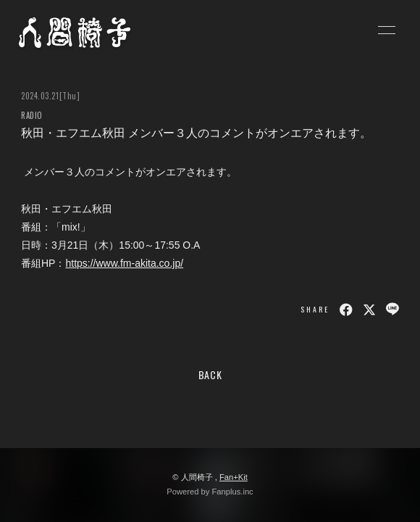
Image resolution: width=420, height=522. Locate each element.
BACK (210, 374)
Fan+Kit (234, 477)
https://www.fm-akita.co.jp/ (124, 263)
